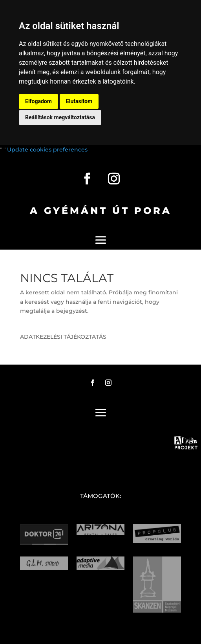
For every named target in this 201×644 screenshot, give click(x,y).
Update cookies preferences (47, 150)
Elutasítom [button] (79, 101)
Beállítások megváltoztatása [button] (60, 117)
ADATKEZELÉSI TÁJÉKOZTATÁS (63, 337)
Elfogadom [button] (38, 101)
